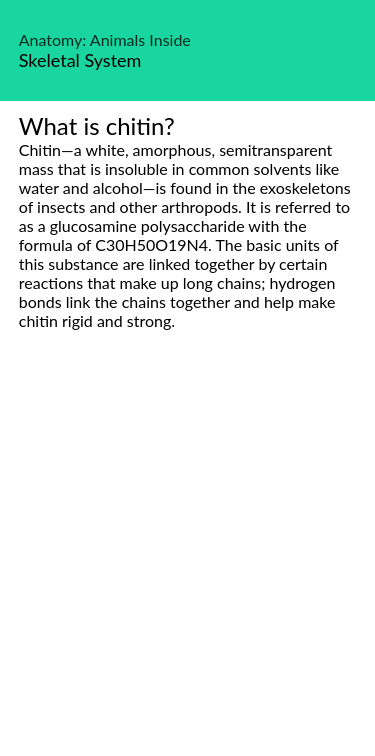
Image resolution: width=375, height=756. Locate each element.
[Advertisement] (187, 565)
